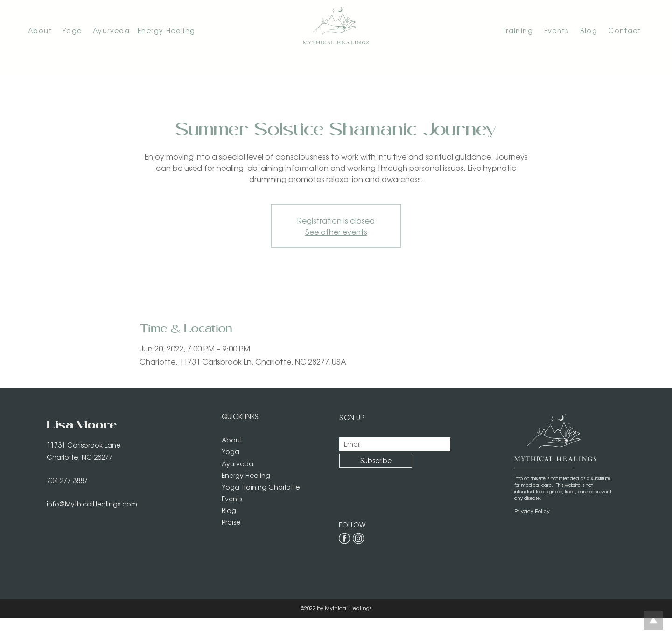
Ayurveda (238, 463)
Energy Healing (246, 475)
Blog (229, 510)
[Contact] (622, 30)
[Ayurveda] (115, 30)
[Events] (553, 30)
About (232, 440)
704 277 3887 (67, 480)
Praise (231, 522)
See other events (336, 232)
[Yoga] (77, 30)
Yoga (231, 451)
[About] (45, 30)
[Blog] (585, 30)
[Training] (505, 30)
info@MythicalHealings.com (92, 504)
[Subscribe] (376, 461)
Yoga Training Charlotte (261, 487)
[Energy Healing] (171, 30)
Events (232, 499)
